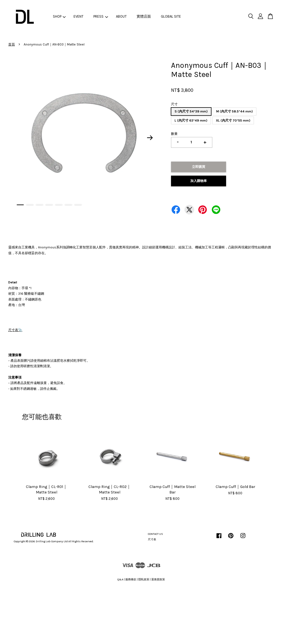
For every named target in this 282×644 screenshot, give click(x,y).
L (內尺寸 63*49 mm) (191, 120)
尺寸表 (13, 330)
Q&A (120, 579)
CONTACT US (155, 534)
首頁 (12, 44)
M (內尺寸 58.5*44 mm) (234, 111)
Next (150, 138)
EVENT (78, 16)
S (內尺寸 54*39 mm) (191, 111)
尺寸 (174, 104)
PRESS (101, 16)
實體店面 (144, 16)
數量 (174, 134)
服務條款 (131, 579)
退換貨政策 (158, 579)
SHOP (59, 16)
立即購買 (199, 167)
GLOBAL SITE (171, 16)
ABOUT (121, 16)
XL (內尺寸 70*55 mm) (233, 120)
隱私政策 (144, 579)
